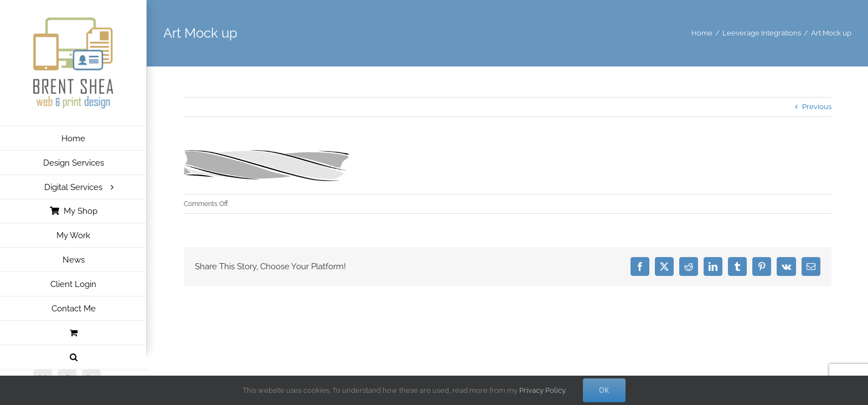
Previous (817, 107)
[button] (73, 357)
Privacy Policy (542, 390)
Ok (604, 390)
